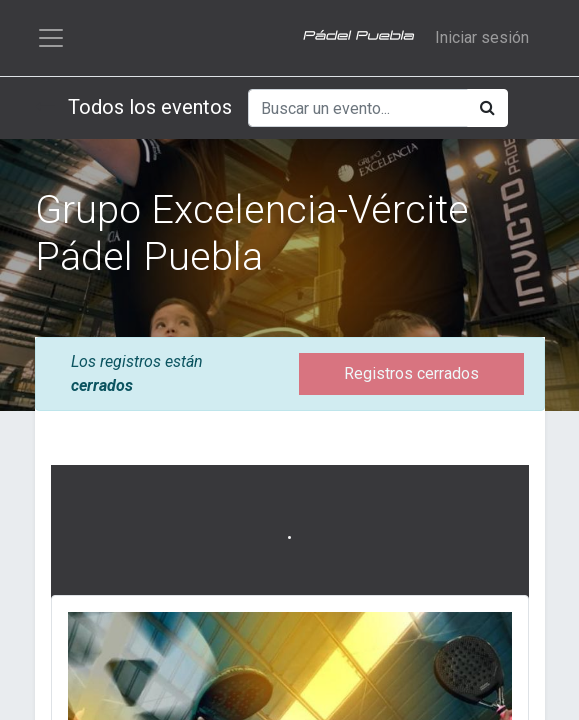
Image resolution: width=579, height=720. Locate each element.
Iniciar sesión (482, 37)
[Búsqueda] (487, 108)
